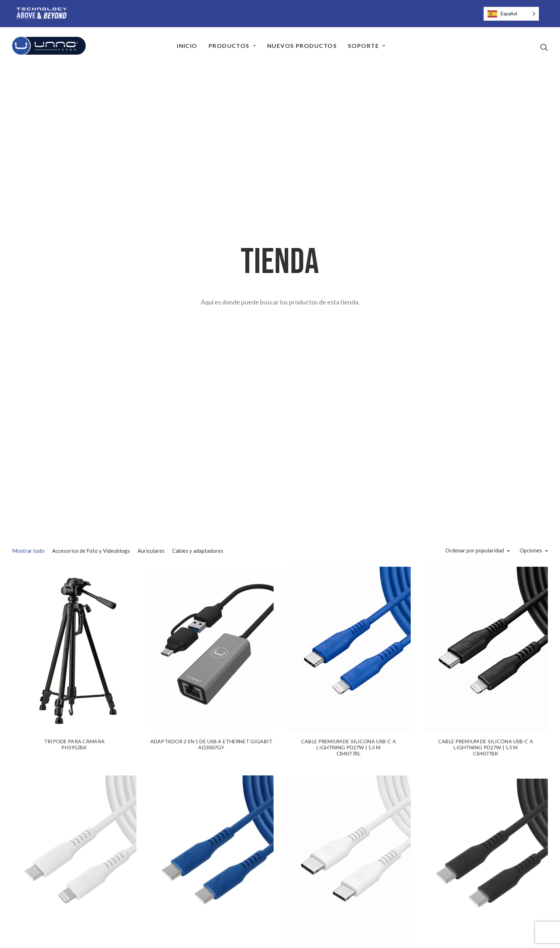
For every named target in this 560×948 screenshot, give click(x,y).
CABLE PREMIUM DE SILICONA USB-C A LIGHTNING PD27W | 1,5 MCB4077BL (349, 426)
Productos (232, 46)
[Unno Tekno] (49, 46)
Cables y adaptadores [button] (198, 226)
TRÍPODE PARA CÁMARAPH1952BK (74, 423)
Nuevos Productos (302, 46)
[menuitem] (187, 46)
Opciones (531, 226)
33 (305, 902)
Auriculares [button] (151, 226)
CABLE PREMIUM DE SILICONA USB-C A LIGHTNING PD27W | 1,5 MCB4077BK (486, 426)
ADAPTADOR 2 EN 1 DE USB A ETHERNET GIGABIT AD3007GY (211, 423)
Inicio (187, 46)
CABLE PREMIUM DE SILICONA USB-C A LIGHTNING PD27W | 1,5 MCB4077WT (74, 645)
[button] (544, 47)
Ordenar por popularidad (475, 226)
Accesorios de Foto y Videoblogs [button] (91, 226)
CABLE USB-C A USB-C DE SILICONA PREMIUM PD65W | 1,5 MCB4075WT (348, 669)
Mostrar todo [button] (28, 226)
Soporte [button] (367, 46)
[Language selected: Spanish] (511, 14)
